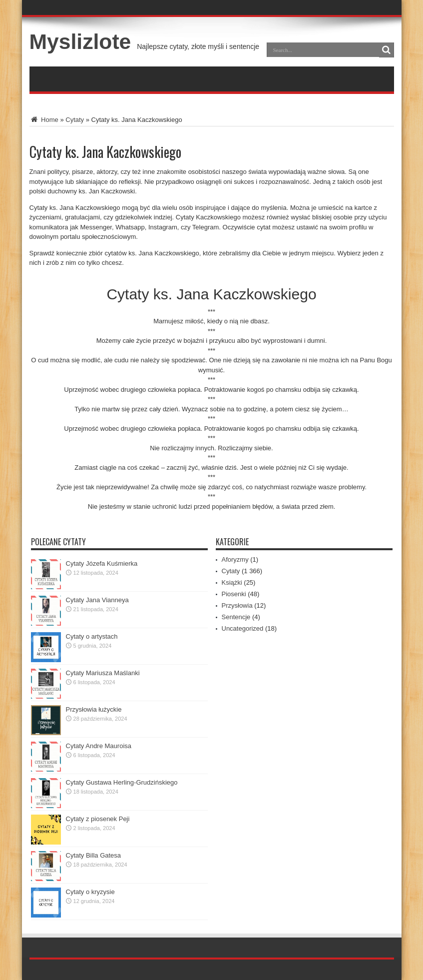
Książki (232, 582)
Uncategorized (243, 628)
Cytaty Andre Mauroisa (99, 746)
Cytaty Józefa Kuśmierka (102, 563)
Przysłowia (237, 605)
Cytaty (75, 120)
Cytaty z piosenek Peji (98, 819)
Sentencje (236, 617)
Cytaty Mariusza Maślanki (103, 673)
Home (44, 120)
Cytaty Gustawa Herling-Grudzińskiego (122, 782)
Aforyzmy (235, 559)
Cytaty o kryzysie (90, 892)
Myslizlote (80, 41)
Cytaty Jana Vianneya (97, 600)
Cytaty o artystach (92, 636)
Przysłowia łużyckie (94, 709)
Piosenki (234, 594)
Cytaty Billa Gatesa (94, 855)
